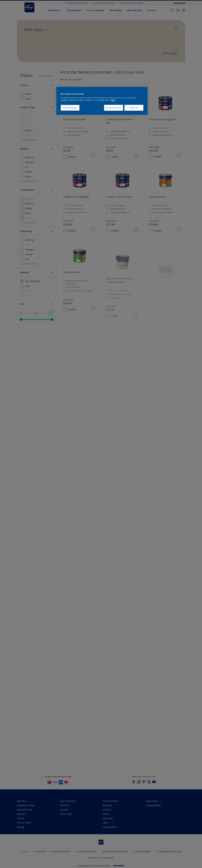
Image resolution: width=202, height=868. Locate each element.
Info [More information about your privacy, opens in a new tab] (113, 100)
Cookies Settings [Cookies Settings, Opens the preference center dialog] (70, 108)
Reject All (134, 108)
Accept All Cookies (114, 108)
